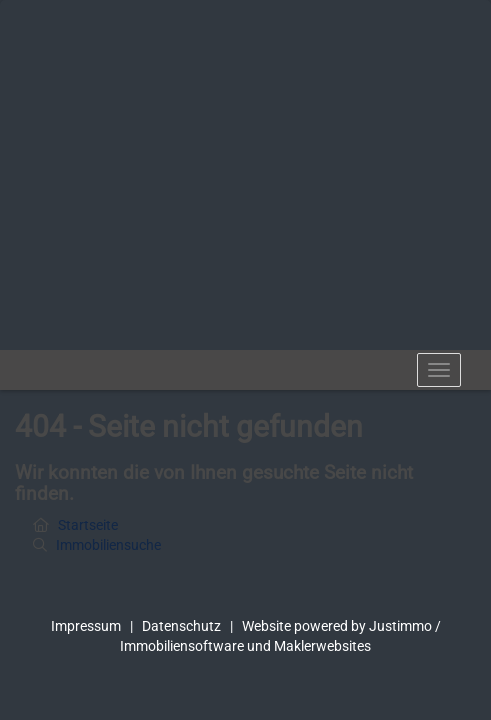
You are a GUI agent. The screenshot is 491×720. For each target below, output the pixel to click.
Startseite (88, 525)
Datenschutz (181, 626)
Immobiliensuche (108, 545)
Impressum (86, 626)
